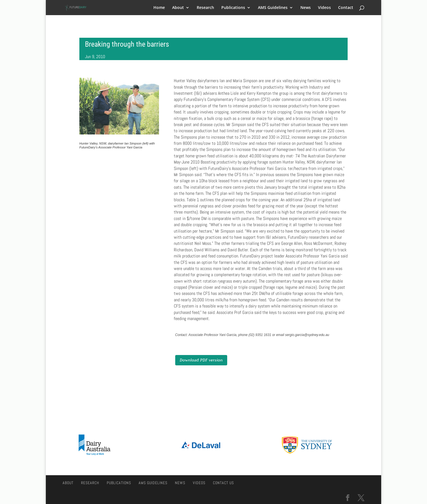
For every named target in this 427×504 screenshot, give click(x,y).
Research (205, 8)
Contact (346, 8)
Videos (324, 8)
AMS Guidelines (273, 8)
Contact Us (223, 483)
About (178, 8)
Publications (233, 8)
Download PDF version (201, 360)
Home (159, 8)
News (306, 8)
